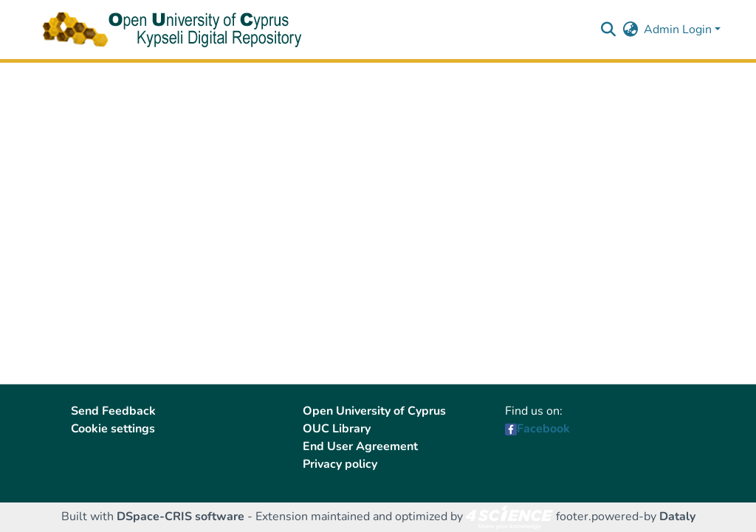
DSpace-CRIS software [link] (181, 517)
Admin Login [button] (679, 30)
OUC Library (337, 429)
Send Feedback (113, 411)
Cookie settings (113, 429)
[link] (509, 517)
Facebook (543, 429)
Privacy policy (340, 464)
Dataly (677, 517)
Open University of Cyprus (374, 411)
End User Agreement (360, 446)
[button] (608, 30)
